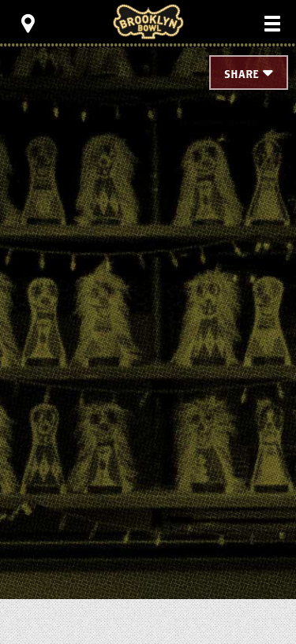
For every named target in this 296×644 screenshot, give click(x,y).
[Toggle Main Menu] (272, 24)
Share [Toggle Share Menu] (242, 75)
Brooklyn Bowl (148, 22)
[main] (148, 284)
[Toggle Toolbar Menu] (28, 24)
